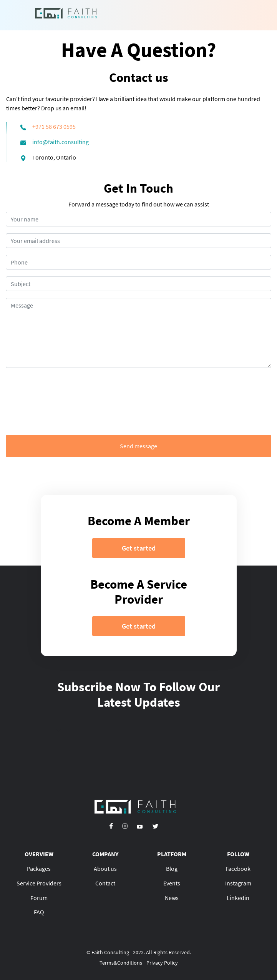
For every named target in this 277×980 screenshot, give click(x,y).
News (172, 898)
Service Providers (39, 883)
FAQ (39, 912)
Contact (105, 883)
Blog (172, 869)
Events (172, 883)
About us (105, 869)
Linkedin (238, 898)
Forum (39, 898)
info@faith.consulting (61, 142)
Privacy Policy (162, 963)
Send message (138, 446)
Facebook (238, 869)
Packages (39, 869)
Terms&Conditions (121, 963)
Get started (139, 548)
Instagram (238, 883)
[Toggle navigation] (232, 15)
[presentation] (139, 401)
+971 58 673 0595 (54, 126)
